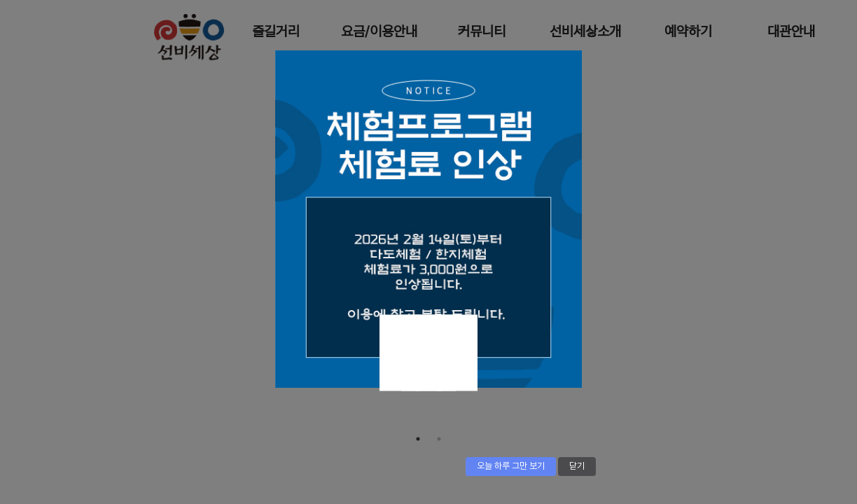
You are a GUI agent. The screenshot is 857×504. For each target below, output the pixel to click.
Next (418, 353)
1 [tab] (418, 439)
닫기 (577, 466)
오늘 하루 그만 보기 (511, 466)
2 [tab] (439, 439)
